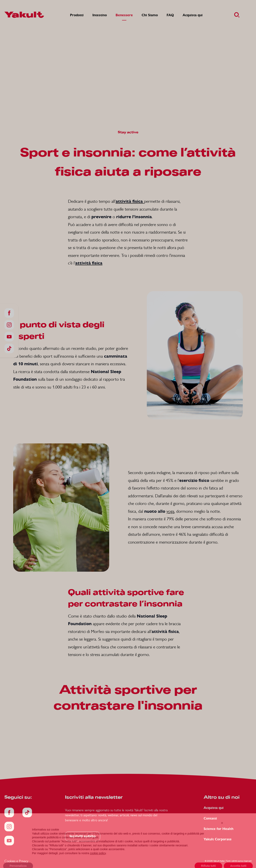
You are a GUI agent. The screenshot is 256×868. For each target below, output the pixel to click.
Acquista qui (214, 808)
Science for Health (218, 829)
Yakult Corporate (218, 839)
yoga (170, 511)
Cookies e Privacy (16, 861)
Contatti (210, 818)
